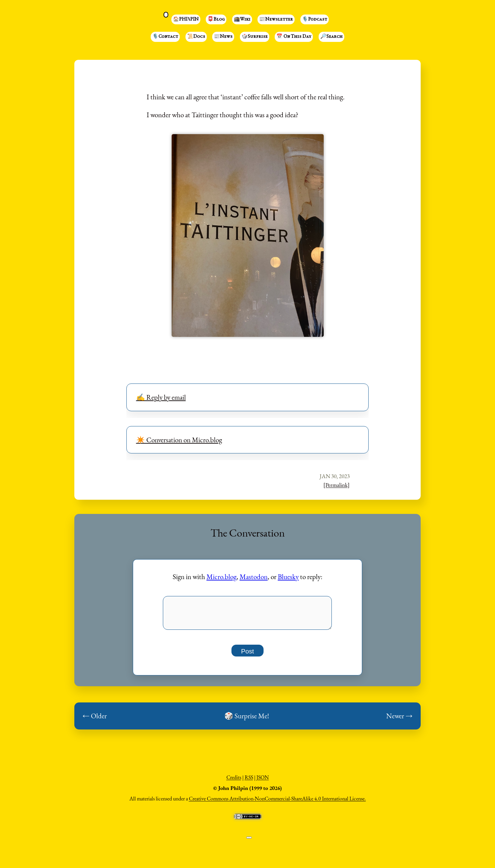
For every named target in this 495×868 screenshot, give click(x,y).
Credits (234, 781)
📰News (223, 37)
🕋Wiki (242, 20)
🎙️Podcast (315, 20)
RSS (249, 781)
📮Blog (216, 20)
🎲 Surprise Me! (247, 720)
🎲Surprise (255, 37)
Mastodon (254, 577)
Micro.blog (221, 577)
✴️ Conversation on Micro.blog (179, 440)
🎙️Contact (165, 37)
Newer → (399, 720)
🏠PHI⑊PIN (186, 20)
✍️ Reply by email (161, 397)
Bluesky (288, 577)
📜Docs (196, 37)
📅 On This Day (294, 37)
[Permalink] (337, 485)
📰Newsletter (276, 20)
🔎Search (331, 37)
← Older (95, 720)
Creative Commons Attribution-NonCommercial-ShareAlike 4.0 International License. (277, 802)
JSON (263, 781)
